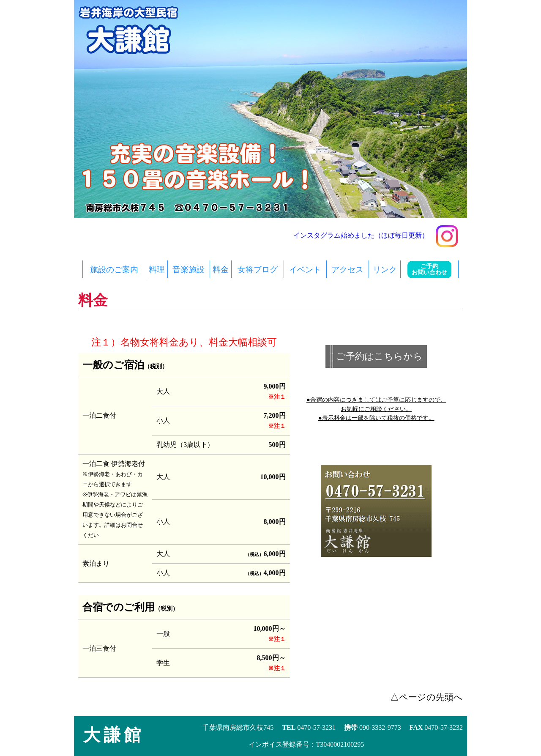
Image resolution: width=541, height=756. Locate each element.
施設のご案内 (114, 270)
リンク (385, 270)
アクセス (347, 270)
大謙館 (114, 735)
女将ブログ (258, 270)
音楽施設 (189, 270)
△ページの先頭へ (426, 697)
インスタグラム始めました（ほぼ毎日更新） (376, 235)
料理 (157, 270)
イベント (305, 270)
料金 (221, 270)
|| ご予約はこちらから (376, 356)
